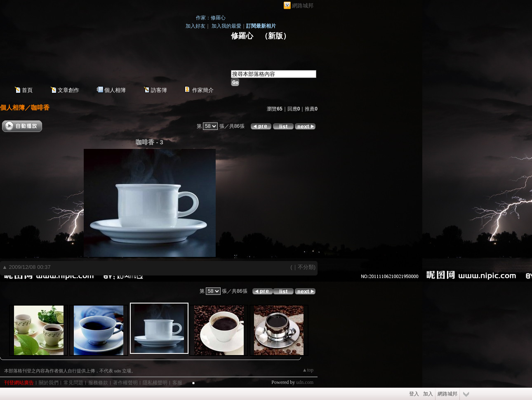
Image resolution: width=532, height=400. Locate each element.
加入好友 (195, 26)
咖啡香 (40, 107)
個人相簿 (115, 90)
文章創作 (68, 90)
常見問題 (73, 383)
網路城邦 (303, 6)
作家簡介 (203, 90)
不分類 (306, 267)
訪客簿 (159, 90)
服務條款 (98, 383)
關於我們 (49, 383)
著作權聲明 (125, 383)
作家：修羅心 (211, 18)
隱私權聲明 (155, 383)
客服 (177, 383)
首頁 (27, 90)
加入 (428, 394)
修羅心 (242, 36)
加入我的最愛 (226, 26)
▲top (308, 370)
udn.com (305, 382)
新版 (275, 36)
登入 (414, 394)
